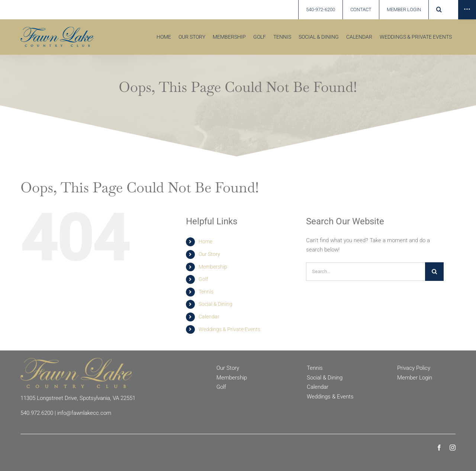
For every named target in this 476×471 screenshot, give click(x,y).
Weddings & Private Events (229, 329)
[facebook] (439, 448)
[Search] (434, 272)
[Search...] (366, 272)
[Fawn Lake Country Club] (76, 361)
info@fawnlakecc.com (84, 413)
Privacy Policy (414, 368)
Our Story (209, 254)
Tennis (206, 292)
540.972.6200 (37, 413)
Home (205, 241)
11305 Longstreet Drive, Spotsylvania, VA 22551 (78, 398)
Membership (213, 267)
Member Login (415, 378)
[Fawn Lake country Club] (57, 29)
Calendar (209, 317)
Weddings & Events (330, 397)
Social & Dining (216, 304)
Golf (203, 279)
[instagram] (453, 448)
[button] (439, 10)
